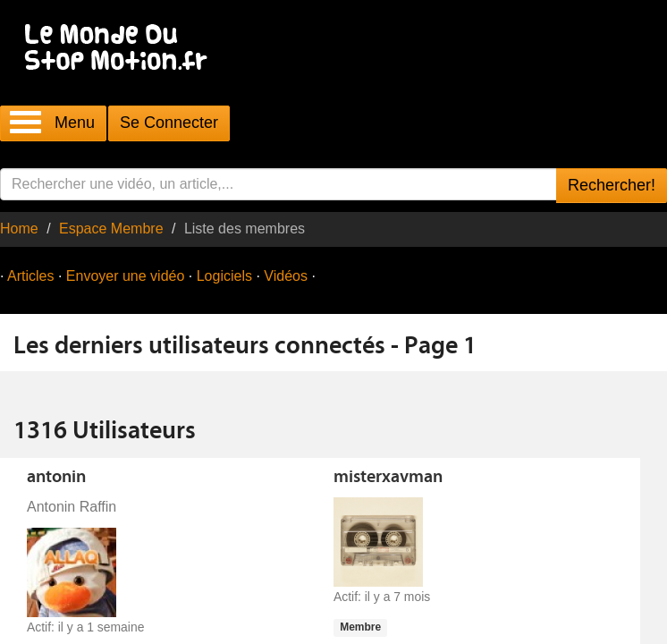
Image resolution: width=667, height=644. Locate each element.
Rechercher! (612, 185)
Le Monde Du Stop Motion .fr (121, 49)
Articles (30, 276)
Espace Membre (111, 229)
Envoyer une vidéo (126, 276)
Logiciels (224, 276)
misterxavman (388, 478)
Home (19, 229)
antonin (56, 478)
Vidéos (286, 276)
